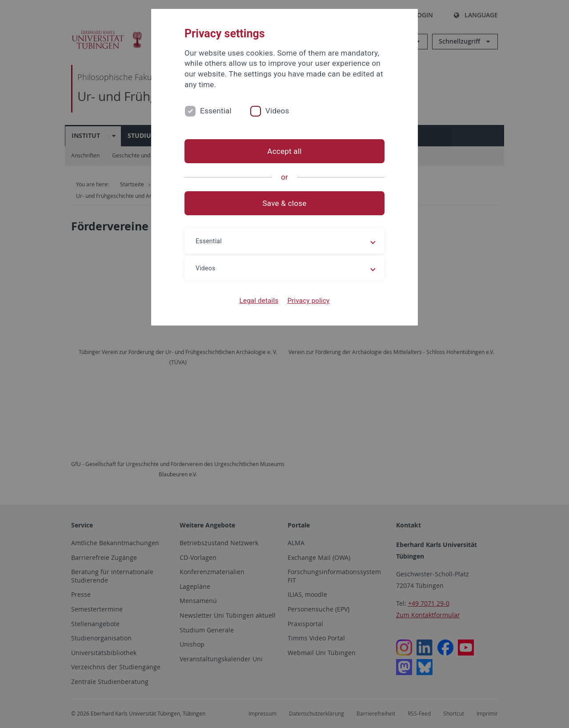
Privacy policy (308, 301)
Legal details (259, 301)
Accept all (284, 151)
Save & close (285, 203)
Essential (216, 111)
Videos (277, 111)
